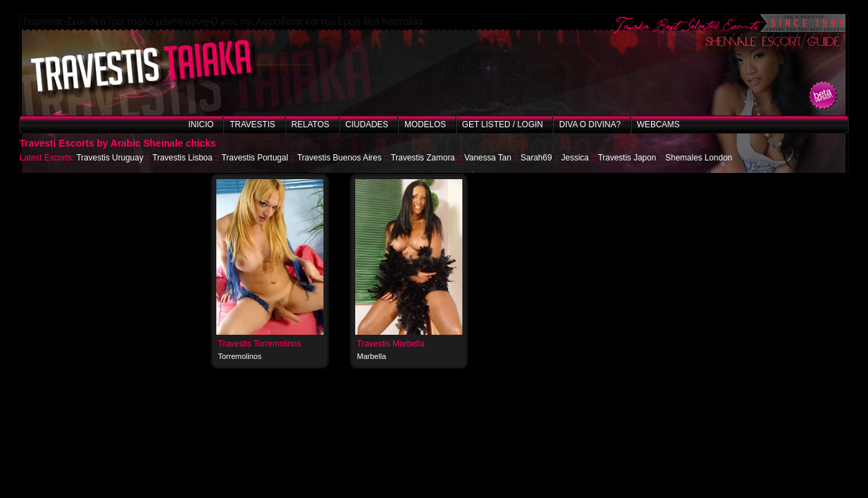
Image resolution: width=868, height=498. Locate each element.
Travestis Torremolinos (260, 344)
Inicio (201, 124)
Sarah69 (536, 158)
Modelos (425, 124)
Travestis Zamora (423, 158)
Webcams (659, 124)
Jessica (575, 158)
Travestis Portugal (255, 158)
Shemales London (699, 158)
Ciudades (367, 124)
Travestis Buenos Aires (339, 158)
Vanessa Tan (488, 158)
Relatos (311, 124)
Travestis (252, 124)
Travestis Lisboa (183, 158)
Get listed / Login (503, 124)
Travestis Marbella (391, 344)
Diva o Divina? (590, 124)
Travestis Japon (627, 158)
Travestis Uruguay (110, 158)
